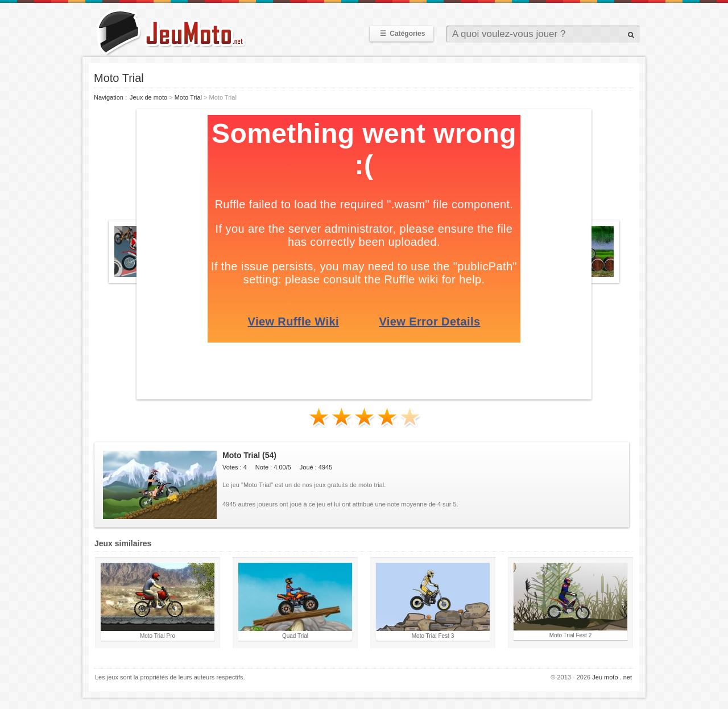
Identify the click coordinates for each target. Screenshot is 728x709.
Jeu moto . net (612, 677)
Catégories (402, 34)
